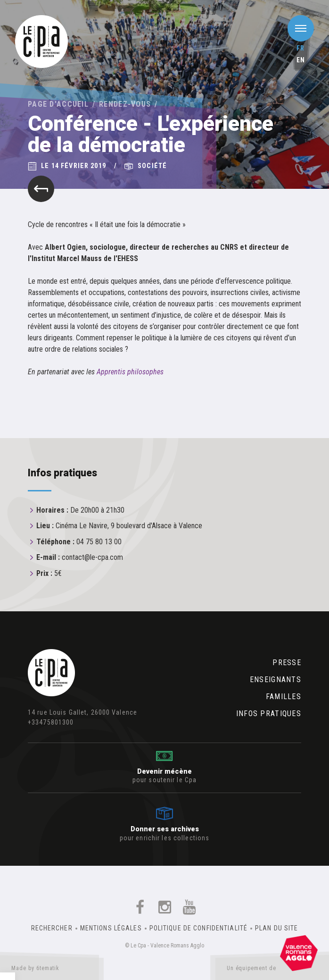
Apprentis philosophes (130, 372)
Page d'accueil (58, 104)
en (301, 60)
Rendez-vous (125, 104)
